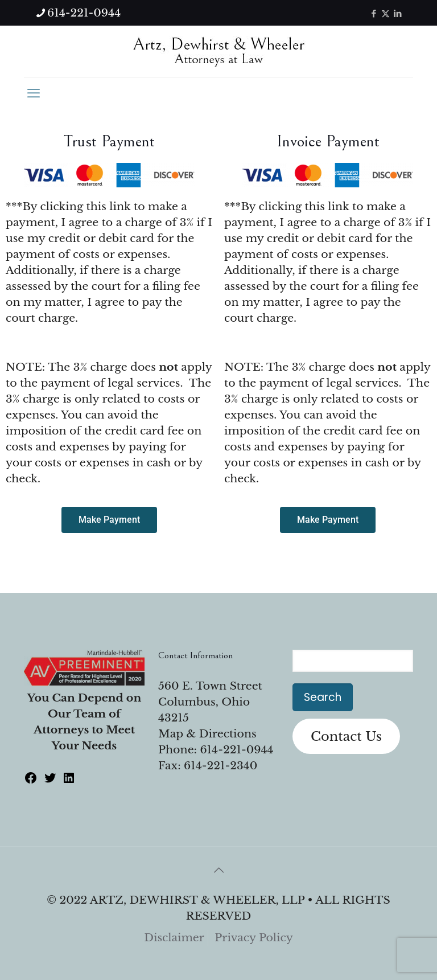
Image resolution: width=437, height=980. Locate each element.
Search (323, 697)
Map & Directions (207, 734)
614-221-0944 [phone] (84, 13)
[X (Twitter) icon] (386, 13)
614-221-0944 (236, 750)
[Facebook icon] (374, 13)
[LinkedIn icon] (397, 13)
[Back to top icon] (218, 870)
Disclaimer (174, 938)
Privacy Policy (254, 938)
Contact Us (346, 736)
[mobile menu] (34, 93)
